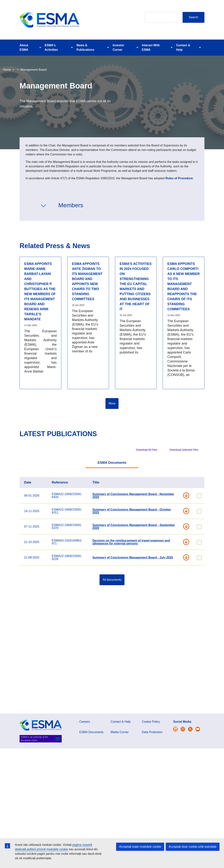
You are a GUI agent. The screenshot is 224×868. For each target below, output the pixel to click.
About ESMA (24, 47)
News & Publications (85, 47)
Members (71, 205)
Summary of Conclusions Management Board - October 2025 (132, 511)
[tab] (112, 463)
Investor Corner (118, 47)
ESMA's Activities (51, 47)
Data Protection (152, 732)
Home (7, 70)
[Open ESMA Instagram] (183, 729)
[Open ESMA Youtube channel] (198, 729)
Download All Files (147, 450)
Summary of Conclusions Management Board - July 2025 (133, 557)
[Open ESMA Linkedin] (190, 729)
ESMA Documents (112, 463)
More (112, 403)
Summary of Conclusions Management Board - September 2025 (134, 527)
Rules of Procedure (179, 178)
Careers (85, 722)
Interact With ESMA (151, 47)
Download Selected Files (184, 450)
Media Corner (120, 732)
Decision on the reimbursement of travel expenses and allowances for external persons (131, 542)
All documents (112, 580)
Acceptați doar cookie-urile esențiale (193, 847)
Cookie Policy (151, 722)
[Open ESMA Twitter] (175, 729)
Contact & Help (183, 47)
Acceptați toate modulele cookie (140, 847)
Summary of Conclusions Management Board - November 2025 (133, 496)
